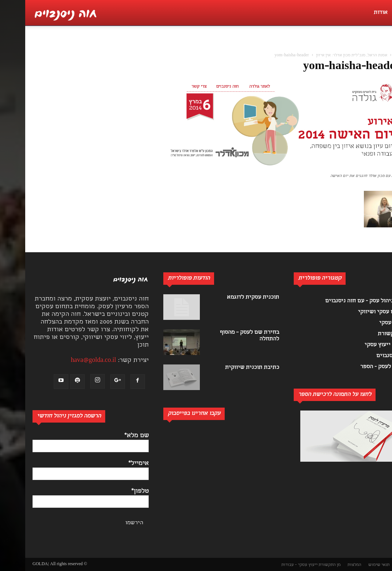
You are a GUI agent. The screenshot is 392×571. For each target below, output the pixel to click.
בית (372, 56)
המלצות (329, 565)
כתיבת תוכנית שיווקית (227, 368)
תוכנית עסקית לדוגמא (228, 298)
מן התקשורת (304, 565)
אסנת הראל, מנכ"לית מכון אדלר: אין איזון (326, 56)
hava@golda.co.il (68, 361)
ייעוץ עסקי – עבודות (274, 565)
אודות (355, 13)
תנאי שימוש (354, 565)
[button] (383, 46)
